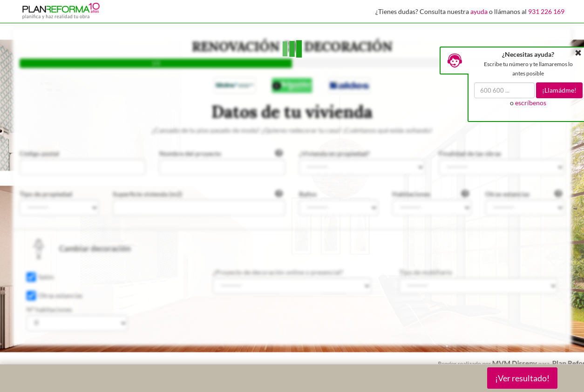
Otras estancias (60, 295)
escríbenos (531, 103)
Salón (46, 277)
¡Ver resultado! (522, 378)
